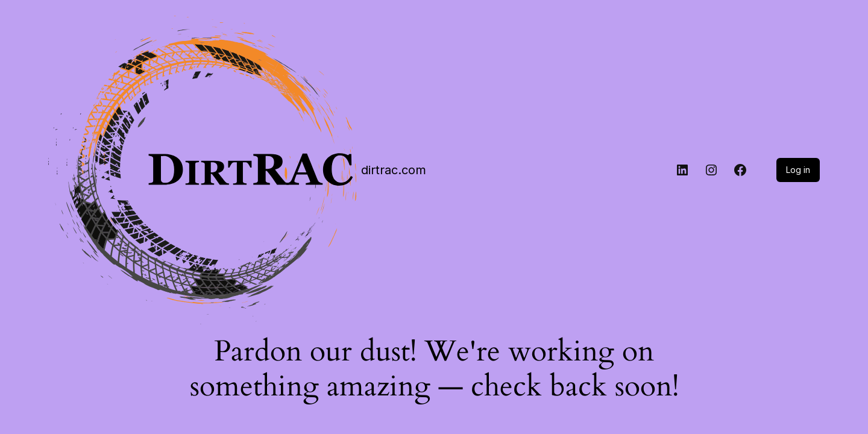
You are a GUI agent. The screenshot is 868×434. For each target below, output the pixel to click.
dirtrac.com (394, 170)
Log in (798, 170)
